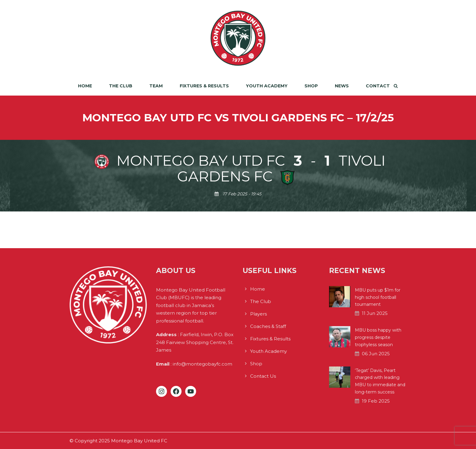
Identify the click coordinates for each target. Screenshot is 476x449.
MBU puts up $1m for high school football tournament (378, 297)
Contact (378, 86)
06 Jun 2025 (376, 354)
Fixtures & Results (204, 86)
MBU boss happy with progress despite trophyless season (378, 337)
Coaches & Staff (268, 326)
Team (156, 86)
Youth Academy (267, 86)
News (342, 86)
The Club (121, 86)
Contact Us (263, 376)
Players (258, 314)
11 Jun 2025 (375, 313)
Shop (311, 86)
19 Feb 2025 (376, 401)
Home (85, 86)
